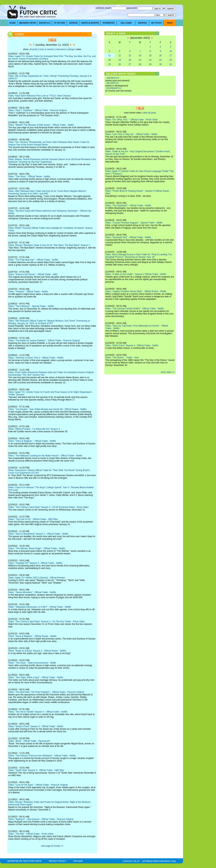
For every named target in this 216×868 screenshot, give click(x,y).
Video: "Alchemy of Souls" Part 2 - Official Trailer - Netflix (36, 358)
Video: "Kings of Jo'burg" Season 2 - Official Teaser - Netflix (37, 651)
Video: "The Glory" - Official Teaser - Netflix (29, 176)
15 (150, 56)
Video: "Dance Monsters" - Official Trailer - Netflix (32, 592)
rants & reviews (47, 49)
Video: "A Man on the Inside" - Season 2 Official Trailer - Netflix (136, 274)
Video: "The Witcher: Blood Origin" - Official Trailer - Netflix (37, 548)
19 (120, 60)
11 (109, 56)
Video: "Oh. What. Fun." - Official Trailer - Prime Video (132, 120)
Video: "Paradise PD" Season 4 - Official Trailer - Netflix (35, 563)
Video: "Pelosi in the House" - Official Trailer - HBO (33, 274)
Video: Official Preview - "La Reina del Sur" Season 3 (34, 429)
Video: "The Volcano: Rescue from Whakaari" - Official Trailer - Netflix (42, 756)
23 (160, 60)
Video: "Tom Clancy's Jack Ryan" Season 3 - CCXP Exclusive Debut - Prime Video (48, 507)
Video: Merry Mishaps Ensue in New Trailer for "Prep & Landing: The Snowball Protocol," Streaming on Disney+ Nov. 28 (139, 256)
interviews (61, 49)
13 (130, 56)
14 (140, 56)
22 (150, 60)
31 (171, 64)
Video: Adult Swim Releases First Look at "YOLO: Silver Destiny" (40, 96)
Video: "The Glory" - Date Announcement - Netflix (32, 663)
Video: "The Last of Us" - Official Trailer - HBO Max (33, 519)
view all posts (150, 113)
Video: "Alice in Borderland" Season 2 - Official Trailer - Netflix (38, 534)
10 (171, 51)
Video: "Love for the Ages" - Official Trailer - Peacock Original (38, 785)
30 (160, 64)
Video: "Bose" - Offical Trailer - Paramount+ (29, 741)
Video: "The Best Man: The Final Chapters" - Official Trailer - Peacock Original (46, 692)
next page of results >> (52, 846)
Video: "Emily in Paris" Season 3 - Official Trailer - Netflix (36, 726)
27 (130, 64)
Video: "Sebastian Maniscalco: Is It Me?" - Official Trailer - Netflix (40, 607)
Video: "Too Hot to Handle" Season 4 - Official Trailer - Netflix (38, 712)
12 (120, 56)
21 (140, 60)
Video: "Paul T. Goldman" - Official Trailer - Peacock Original (37, 110)
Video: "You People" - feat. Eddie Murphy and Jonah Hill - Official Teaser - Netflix (47, 409)
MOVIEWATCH (114, 88)
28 (140, 64)
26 (120, 64)
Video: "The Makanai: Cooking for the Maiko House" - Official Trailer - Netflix (45, 456)
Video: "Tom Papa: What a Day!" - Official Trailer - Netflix (36, 677)
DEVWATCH (113, 83)
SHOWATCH (113, 78)
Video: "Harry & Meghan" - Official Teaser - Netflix (32, 636)
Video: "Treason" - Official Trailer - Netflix (28, 292)
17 (171, 56)
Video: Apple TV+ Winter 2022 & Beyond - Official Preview (37, 578)
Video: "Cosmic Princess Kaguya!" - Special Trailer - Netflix (134, 223)
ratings (71, 49)
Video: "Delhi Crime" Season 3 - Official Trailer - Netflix (132, 345)
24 (171, 60)
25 (109, 64)
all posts (33, 49)
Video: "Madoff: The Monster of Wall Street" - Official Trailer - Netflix (41, 125)
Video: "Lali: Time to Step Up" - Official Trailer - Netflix (131, 134)
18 (109, 60)
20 (130, 60)
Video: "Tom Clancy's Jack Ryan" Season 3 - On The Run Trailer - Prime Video (46, 622)
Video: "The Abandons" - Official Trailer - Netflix (128, 206)
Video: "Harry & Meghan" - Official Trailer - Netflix (32, 441)
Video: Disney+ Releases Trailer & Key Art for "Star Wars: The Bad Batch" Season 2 (49, 245)
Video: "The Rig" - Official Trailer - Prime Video (31, 834)
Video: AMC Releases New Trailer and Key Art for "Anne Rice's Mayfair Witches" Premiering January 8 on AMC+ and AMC (47, 192)
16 (160, 56)
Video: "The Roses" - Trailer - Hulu (122, 358)
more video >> (168, 372)
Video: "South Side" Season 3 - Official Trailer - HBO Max (36, 770)
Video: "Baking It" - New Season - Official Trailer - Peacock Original (41, 819)
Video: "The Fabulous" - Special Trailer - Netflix (31, 306)
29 (150, 64)
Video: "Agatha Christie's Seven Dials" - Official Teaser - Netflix (136, 291)
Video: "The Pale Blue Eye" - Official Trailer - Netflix (33, 260)
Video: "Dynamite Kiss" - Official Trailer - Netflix (128, 237)
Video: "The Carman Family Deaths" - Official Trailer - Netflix (135, 309)
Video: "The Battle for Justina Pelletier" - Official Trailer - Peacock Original (44, 341)
